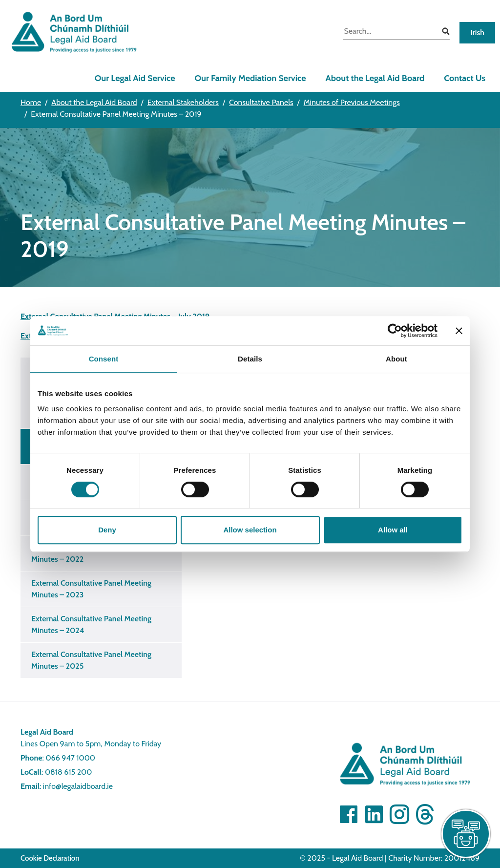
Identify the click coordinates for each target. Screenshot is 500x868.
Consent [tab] (104, 359)
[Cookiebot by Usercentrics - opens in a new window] (395, 331)
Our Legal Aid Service (135, 78)
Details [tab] (250, 359)
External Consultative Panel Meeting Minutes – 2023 (91, 589)
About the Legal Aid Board (375, 78)
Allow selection (250, 530)
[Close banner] (459, 331)
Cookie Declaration (50, 858)
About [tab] (396, 359)
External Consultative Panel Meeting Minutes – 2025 (91, 660)
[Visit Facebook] (349, 814)
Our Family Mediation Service (250, 78)
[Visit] (399, 814)
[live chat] (466, 834)
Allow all (393, 530)
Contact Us (465, 78)
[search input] (389, 32)
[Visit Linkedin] (374, 814)
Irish (477, 32)
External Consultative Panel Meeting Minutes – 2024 (91, 625)
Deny (107, 530)
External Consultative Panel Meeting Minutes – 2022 (91, 553)
